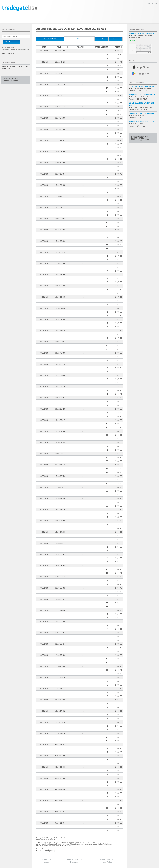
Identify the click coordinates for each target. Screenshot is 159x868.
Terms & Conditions (74, 859)
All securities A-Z (11, 54)
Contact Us (47, 859)
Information (50, 39)
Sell (116, 39)
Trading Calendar (106, 859)
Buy (102, 39)
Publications (8, 62)
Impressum (47, 862)
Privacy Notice (106, 862)
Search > (11, 42)
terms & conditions (50, 839)
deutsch (153, 3)
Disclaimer (74, 862)
